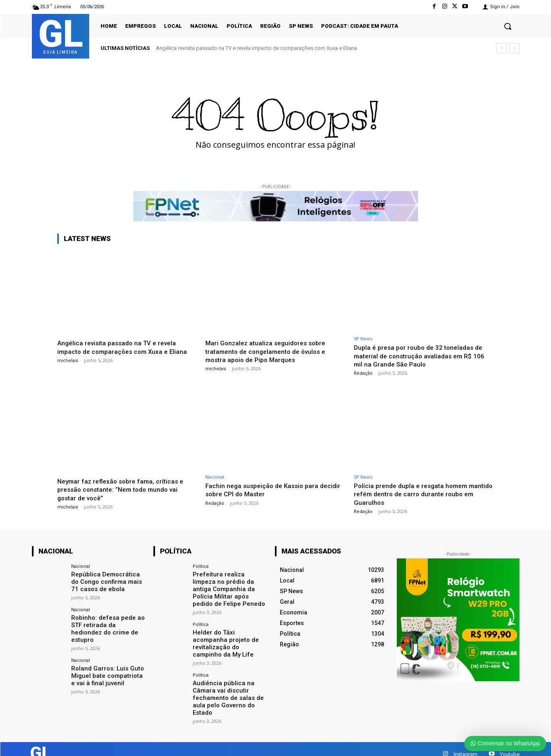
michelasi (68, 360)
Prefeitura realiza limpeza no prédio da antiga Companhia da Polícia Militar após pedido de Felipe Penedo (228, 588)
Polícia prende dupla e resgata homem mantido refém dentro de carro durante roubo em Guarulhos (415, 494)
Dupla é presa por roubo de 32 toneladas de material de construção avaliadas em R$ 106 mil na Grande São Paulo (423, 356)
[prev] (501, 48)
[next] (514, 48)
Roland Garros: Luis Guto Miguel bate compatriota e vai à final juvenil (106, 665)
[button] (508, 26)
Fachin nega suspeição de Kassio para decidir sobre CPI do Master (265, 490)
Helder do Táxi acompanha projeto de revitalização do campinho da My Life (229, 637)
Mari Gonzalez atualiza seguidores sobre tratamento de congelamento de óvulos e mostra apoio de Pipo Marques (270, 351)
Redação (363, 373)
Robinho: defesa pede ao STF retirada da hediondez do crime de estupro (107, 623)
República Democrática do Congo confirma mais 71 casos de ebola (107, 581)
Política (201, 566)
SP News (363, 339)
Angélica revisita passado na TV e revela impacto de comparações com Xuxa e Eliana (256, 48)
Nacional (215, 477)
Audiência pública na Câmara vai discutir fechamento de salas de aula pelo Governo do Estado (225, 685)
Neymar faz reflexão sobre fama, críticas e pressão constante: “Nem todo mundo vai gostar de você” (124, 489)
